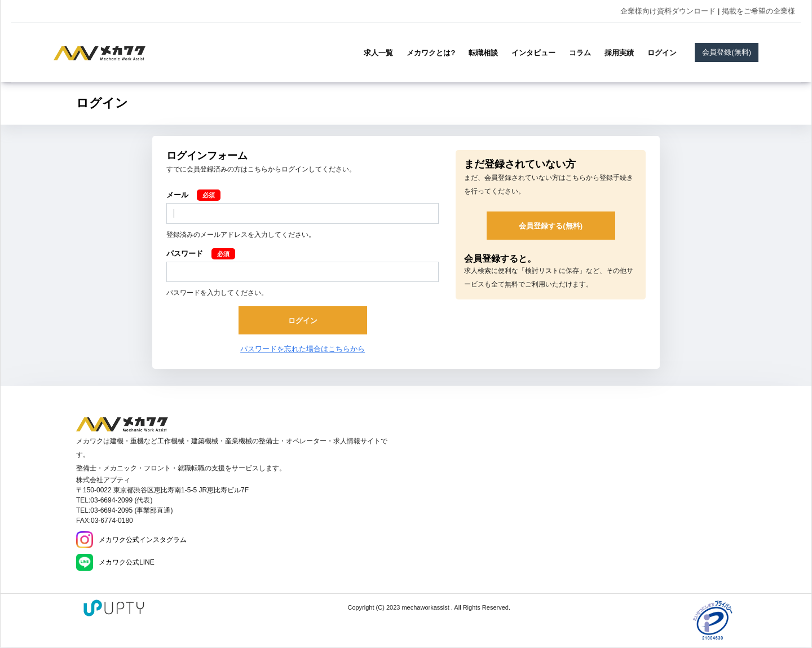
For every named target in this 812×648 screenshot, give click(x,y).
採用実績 (619, 53)
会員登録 (727, 52)
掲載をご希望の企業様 (758, 11)
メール (177, 195)
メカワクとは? (431, 53)
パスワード (185, 254)
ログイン (662, 53)
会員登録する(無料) (551, 226)
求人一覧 (378, 53)
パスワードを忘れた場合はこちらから (303, 349)
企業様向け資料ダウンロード (668, 11)
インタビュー (533, 53)
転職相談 (483, 53)
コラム (580, 53)
